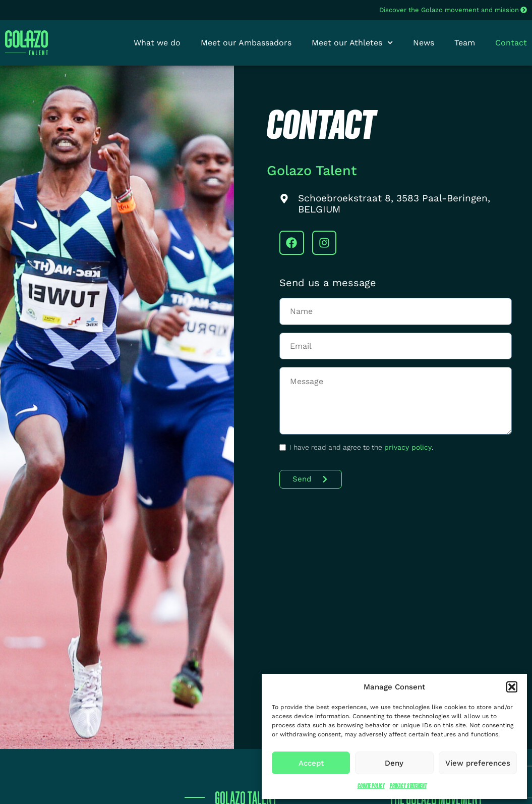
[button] (512, 687)
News (424, 43)
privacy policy (408, 447)
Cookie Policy (371, 786)
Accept (311, 763)
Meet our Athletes (352, 43)
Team (465, 43)
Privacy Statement (408, 786)
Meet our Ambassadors (246, 43)
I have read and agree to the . (361, 447)
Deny (394, 763)
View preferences (478, 763)
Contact (511, 43)
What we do (157, 43)
